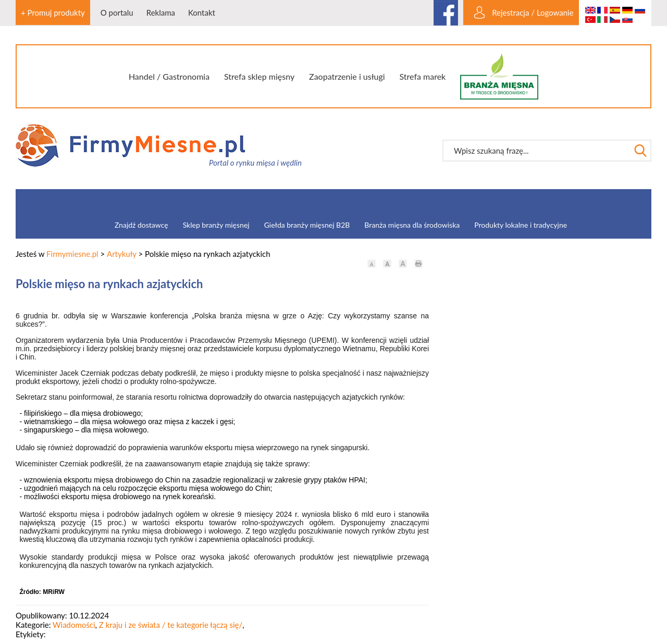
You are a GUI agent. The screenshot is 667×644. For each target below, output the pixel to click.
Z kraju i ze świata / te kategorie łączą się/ (171, 625)
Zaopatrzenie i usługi (347, 76)
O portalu (117, 13)
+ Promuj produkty (53, 13)
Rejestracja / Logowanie (533, 13)
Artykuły (122, 254)
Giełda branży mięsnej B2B (307, 225)
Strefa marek (423, 76)
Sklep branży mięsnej (216, 225)
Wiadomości (74, 625)
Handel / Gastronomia (169, 76)
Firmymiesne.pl (72, 254)
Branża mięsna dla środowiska (412, 225)
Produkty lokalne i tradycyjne (521, 225)
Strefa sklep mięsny (259, 76)
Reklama (161, 13)
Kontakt (202, 13)
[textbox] (536, 151)
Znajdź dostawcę (141, 225)
